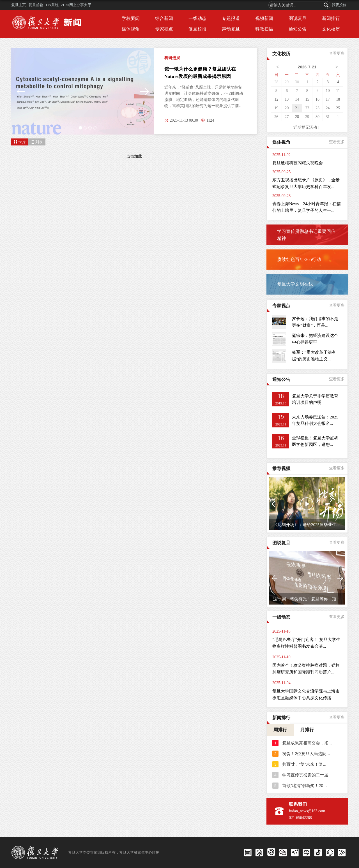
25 (338, 108)
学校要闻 (131, 18)
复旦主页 (19, 5)
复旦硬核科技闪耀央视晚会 (298, 163)
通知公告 (298, 29)
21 (297, 108)
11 (338, 91)
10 (328, 91)
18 (338, 99)
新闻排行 (331, 18)
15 (307, 99)
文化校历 (331, 29)
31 (328, 117)
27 (287, 117)
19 (276, 108)
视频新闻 (264, 18)
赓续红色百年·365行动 (299, 259)
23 (317, 108)
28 (276, 82)
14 (297, 99)
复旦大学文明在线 (295, 284)
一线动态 (197, 18)
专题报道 (231, 18)
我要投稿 (339, 5)
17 (328, 99)
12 (276, 99)
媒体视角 (131, 29)
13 (287, 99)
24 (328, 108)
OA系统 (52, 5)
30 (297, 82)
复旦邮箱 (36, 5)
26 (276, 117)
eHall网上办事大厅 (76, 5)
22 (307, 108)
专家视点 (164, 29)
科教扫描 (264, 29)
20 (287, 108)
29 (287, 82)
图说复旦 (298, 18)
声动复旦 (231, 29)
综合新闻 (164, 18)
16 (317, 99)
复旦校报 (197, 29)
